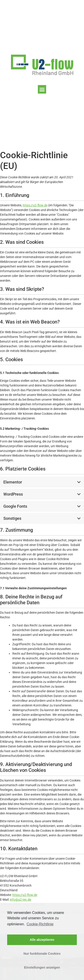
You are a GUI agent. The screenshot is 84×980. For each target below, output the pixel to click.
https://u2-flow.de (35, 205)
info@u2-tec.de (20, 900)
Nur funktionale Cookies (42, 954)
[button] (42, 91)
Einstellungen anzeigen (42, 967)
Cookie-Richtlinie (40, 924)
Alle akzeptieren (42, 940)
